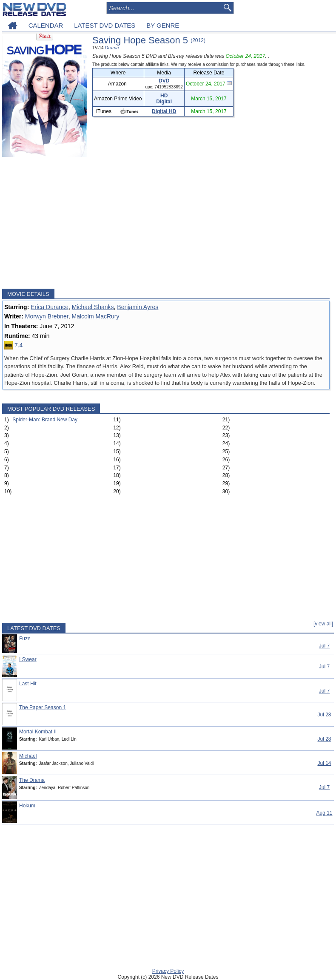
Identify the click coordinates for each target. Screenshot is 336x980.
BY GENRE (163, 25)
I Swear (28, 659)
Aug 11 (324, 813)
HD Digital (164, 99)
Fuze (25, 639)
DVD (164, 81)
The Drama (32, 780)
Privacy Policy (168, 971)
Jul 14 (324, 763)
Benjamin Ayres (138, 307)
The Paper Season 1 (43, 707)
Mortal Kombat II (38, 732)
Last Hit (28, 684)
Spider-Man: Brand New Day (45, 420)
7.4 (13, 345)
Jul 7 (324, 646)
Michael (28, 756)
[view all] (323, 624)
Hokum (27, 806)
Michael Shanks (93, 307)
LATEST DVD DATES (105, 25)
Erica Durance (50, 307)
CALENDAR (46, 25)
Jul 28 (324, 715)
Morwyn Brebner (47, 316)
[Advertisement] (166, 223)
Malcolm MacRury (95, 316)
